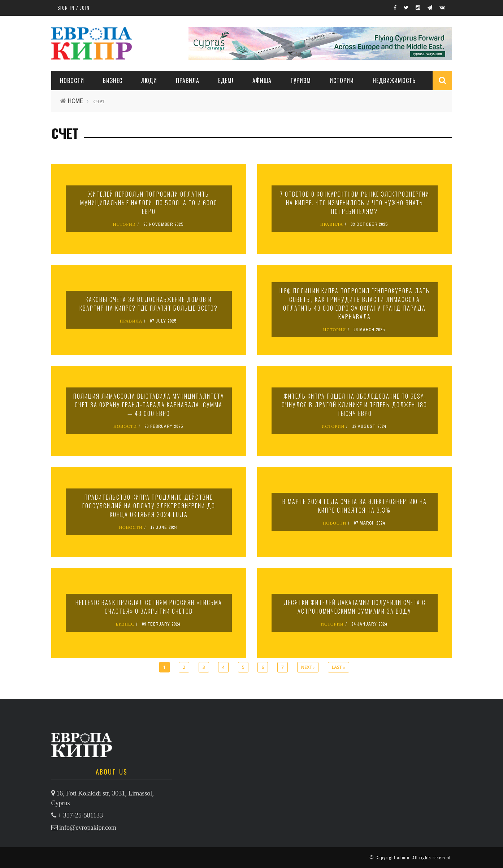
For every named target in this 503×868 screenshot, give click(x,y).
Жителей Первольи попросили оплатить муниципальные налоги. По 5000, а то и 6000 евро (149, 203)
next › (308, 667)
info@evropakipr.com (88, 828)
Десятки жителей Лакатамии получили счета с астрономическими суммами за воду (355, 607)
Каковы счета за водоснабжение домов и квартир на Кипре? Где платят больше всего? (149, 304)
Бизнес (113, 80)
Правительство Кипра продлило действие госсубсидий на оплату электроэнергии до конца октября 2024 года (149, 506)
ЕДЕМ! (226, 80)
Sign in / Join (74, 8)
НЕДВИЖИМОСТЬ (394, 80)
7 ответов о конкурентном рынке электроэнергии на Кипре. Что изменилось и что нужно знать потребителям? (355, 203)
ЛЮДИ (149, 80)
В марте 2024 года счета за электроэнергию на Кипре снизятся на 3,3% (355, 506)
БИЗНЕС (125, 624)
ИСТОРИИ (342, 80)
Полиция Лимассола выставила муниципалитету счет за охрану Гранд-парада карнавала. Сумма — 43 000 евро (149, 405)
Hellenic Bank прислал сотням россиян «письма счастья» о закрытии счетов (149, 607)
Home (76, 101)
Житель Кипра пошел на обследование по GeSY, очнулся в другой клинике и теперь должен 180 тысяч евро (354, 405)
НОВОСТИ (72, 80)
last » (339, 667)
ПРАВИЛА (188, 80)
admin (403, 857)
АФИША (262, 80)
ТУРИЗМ (301, 80)
